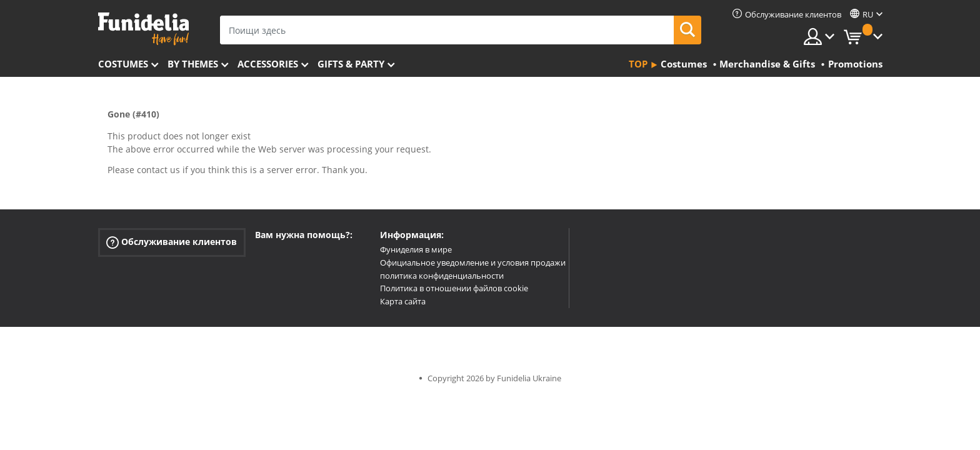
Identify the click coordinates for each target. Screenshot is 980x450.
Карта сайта (403, 301)
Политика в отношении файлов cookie (454, 288)
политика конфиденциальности (442, 276)
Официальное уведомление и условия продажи (473, 262)
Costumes (123, 64)
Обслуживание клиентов (172, 242)
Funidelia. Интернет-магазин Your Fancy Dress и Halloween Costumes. (143, 29)
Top (638, 64)
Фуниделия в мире (416, 249)
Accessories (268, 64)
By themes (193, 64)
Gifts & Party (351, 64)
